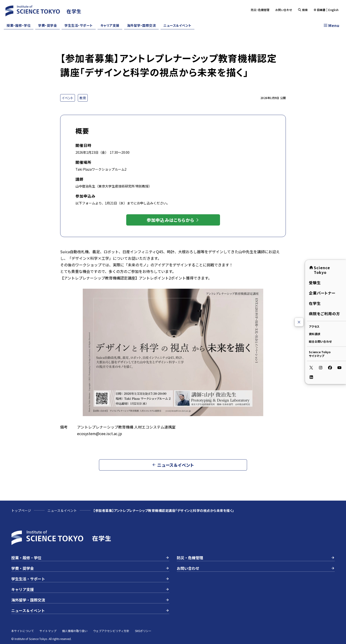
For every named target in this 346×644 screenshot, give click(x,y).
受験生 (315, 283)
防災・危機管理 (260, 10)
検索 (303, 10)
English (333, 10)
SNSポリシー (143, 631)
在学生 (315, 303)
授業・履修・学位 (19, 25)
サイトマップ (48, 631)
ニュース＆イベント (177, 25)
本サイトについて (23, 631)
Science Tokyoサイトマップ (320, 354)
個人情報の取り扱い (75, 631)
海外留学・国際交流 (142, 25)
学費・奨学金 (47, 25)
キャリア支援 (110, 25)
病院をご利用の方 (324, 314)
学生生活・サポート (79, 25)
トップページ (21, 510)
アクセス (314, 326)
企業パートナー (322, 293)
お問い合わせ (284, 10)
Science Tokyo (319, 270)
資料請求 (315, 334)
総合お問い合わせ (320, 341)
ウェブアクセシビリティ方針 (111, 631)
